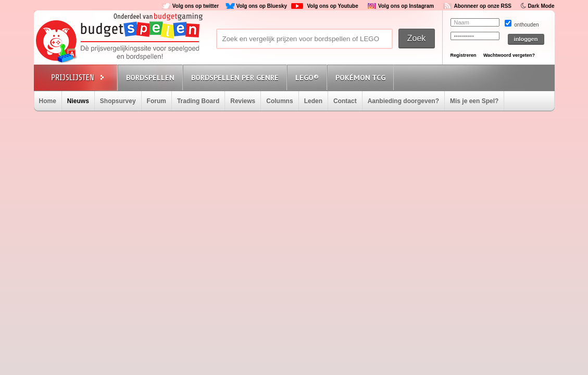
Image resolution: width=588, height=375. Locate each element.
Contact (345, 101)
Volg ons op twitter (196, 6)
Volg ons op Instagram (406, 6)
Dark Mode (541, 6)
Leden (313, 101)
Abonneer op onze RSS (483, 6)
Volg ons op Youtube (332, 6)
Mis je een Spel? (474, 101)
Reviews (243, 101)
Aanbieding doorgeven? (403, 101)
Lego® (307, 78)
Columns (279, 101)
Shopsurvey (118, 101)
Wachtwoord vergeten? (509, 55)
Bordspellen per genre (235, 78)
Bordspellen (150, 78)
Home (48, 101)
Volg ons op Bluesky (261, 6)
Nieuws (78, 101)
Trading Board (198, 101)
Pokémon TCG (360, 78)
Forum (157, 101)
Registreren (464, 55)
